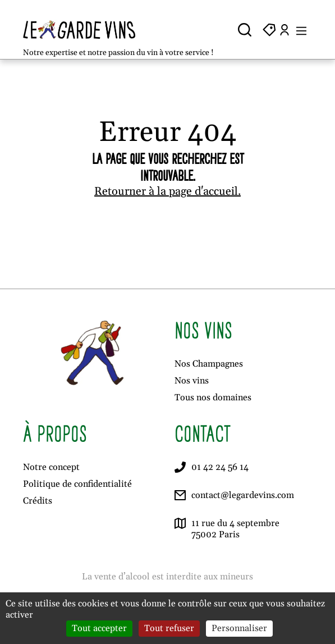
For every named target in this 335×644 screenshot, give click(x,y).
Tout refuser (169, 628)
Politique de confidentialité (77, 484)
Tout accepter (99, 628)
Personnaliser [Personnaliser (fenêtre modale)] (239, 628)
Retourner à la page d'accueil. (167, 191)
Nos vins (192, 381)
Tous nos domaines (213, 398)
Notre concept (51, 467)
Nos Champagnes (209, 364)
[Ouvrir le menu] (301, 30)
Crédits (38, 501)
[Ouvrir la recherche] (245, 30)
